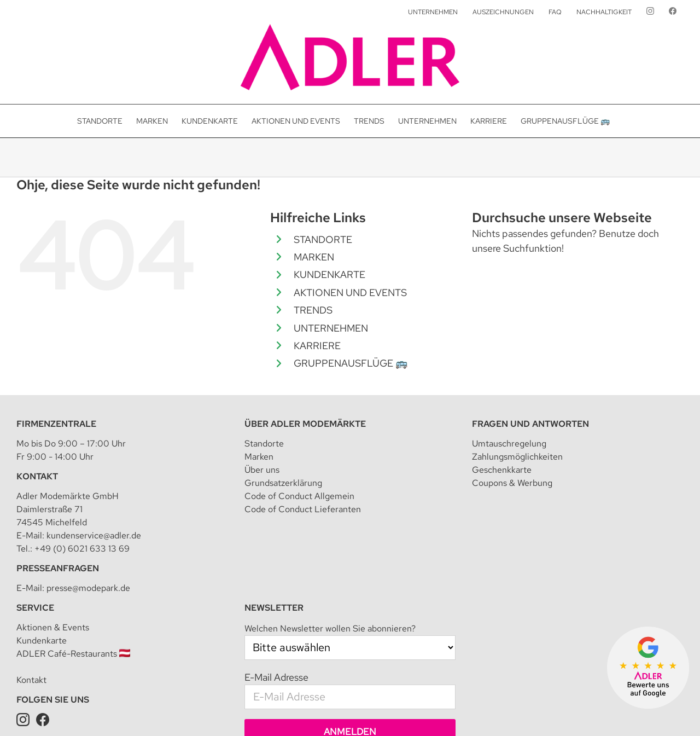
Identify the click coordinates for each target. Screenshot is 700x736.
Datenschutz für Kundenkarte (571, 711)
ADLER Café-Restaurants (73, 531)
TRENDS (313, 310)
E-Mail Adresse (276, 554)
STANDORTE (323, 239)
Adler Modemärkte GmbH (151, 711)
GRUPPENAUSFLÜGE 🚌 (351, 363)
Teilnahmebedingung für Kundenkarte (450, 711)
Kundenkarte (42, 517)
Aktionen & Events (53, 504)
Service (35, 485)
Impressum (219, 711)
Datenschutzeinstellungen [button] (336, 711)
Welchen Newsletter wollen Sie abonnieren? (330, 505)
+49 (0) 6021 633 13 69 (82, 425)
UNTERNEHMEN (331, 328)
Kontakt (31, 557)
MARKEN (314, 257)
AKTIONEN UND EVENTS (350, 292)
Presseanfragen (58, 445)
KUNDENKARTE (329, 274)
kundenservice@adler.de (94, 412)
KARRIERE (317, 346)
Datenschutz (265, 711)
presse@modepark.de (88, 465)
